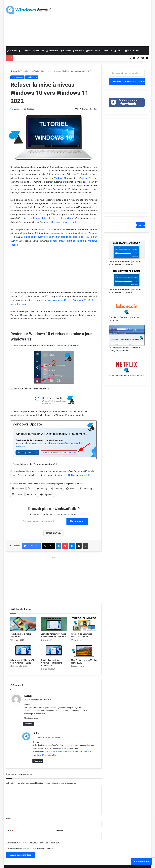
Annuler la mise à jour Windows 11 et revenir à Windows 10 (51, 656)
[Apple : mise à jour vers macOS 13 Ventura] (84, 617)
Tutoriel (24, 71)
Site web (59, 824)
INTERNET (52, 51)
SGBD (90, 51)
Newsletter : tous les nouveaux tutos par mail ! (128, 81)
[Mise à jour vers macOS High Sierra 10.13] (84, 644)
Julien (18, 109)
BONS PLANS (132, 51)
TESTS (118, 51)
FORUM (12, 51)
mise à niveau (54, 526)
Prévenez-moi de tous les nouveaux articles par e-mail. (31, 841)
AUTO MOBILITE (104, 51)
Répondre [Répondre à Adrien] (29, 717)
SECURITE (78, 51)
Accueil (15, 71)
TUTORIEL (25, 51)
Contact (69, 863)
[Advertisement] (105, 23)
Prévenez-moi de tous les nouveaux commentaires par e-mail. (34, 836)
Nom (9, 811)
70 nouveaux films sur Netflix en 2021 (126, 376)
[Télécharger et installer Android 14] (23, 617)
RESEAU (65, 51)
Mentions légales (47, 863)
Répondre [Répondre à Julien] (38, 754)
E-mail (9, 824)
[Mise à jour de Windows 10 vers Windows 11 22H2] (23, 644)
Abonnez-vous (77, 515)
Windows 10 (32, 77)
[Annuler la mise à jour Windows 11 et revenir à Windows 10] (54, 644)
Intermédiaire (34, 71)
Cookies (60, 863)
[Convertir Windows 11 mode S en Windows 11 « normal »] (54, 617)
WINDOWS (39, 51)
